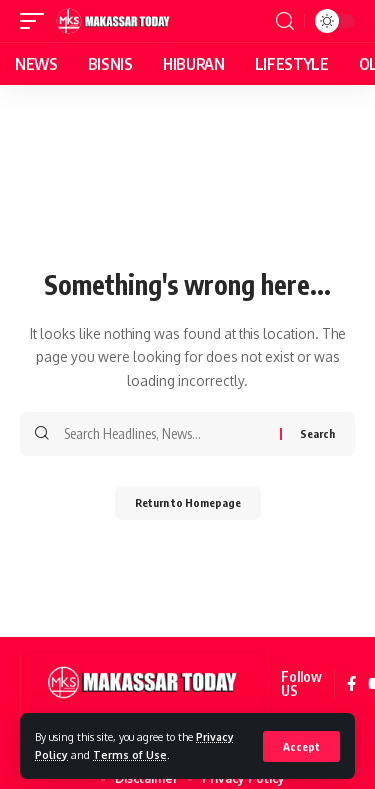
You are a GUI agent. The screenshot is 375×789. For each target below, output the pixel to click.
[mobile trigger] (37, 21)
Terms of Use (130, 754)
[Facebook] (351, 685)
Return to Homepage (188, 502)
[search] (285, 21)
